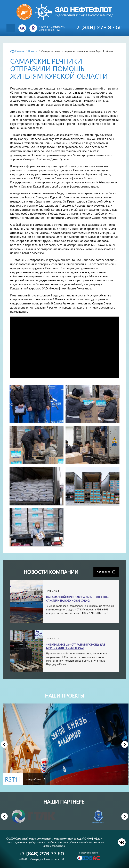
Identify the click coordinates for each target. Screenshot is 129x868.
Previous (4, 744)
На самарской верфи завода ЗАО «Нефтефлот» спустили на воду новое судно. (77, 599)
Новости (33, 51)
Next (125, 744)
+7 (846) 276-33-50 (98, 28)
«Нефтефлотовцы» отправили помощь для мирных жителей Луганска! (75, 646)
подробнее (106, 572)
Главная (20, 51)
